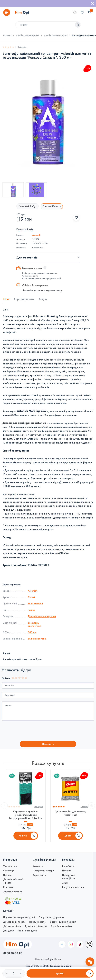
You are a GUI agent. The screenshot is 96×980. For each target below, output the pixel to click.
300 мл (32, 632)
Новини (7, 875)
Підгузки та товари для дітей (19, 917)
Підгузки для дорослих (51, 917)
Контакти (8, 887)
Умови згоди (10, 866)
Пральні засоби (38, 922)
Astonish (36, 235)
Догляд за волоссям (14, 922)
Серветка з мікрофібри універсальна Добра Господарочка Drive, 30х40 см (26, 815)
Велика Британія (37, 639)
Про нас (67, 871)
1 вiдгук (84, 807)
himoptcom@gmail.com (48, 959)
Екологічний (35, 626)
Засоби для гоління (62, 926)
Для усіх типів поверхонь (42, 616)
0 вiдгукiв (39, 807)
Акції (65, 883)
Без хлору (34, 623)
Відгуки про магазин (73, 887)
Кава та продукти (27, 931)
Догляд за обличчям (36, 926)
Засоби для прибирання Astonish (24, 423)
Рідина (32, 610)
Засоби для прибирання (27, 35)
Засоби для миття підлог (56, 35)
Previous (4, 806)
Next (92, 806)
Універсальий (35, 603)
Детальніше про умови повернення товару (42, 290)
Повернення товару (43, 871)
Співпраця (9, 871)
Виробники (68, 866)
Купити (23, 836)
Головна (7, 35)
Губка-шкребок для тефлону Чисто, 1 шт (70, 813)
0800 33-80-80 (13, 953)
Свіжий (32, 597)
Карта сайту (39, 875)
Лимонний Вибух (28, 206)
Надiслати (48, 744)
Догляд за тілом (12, 926)
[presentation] (29, 731)
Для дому (9, 931)
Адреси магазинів (13, 892)
